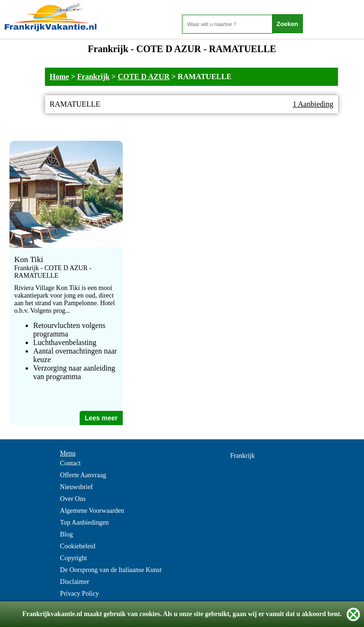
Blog (67, 534)
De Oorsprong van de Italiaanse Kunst (111, 570)
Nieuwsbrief (77, 487)
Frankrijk (93, 77)
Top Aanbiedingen (85, 522)
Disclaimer (75, 582)
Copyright (74, 558)
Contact (71, 463)
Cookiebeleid (78, 546)
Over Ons (73, 499)
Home (59, 77)
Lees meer (101, 418)
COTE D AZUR (143, 77)
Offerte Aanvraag (83, 475)
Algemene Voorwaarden (92, 511)
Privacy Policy (80, 594)
